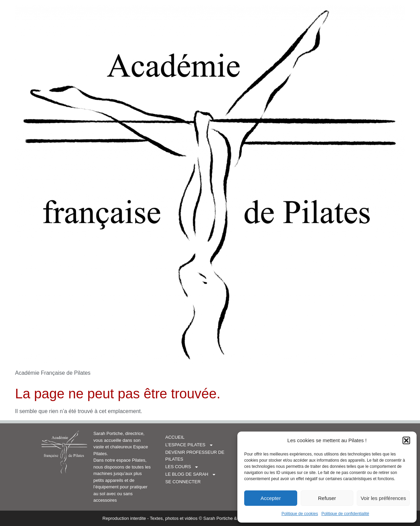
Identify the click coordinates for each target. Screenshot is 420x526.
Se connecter (183, 482)
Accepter (271, 498)
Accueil (175, 437)
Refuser (327, 498)
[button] (406, 440)
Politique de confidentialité (345, 514)
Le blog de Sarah (191, 474)
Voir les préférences (383, 498)
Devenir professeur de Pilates (203, 456)
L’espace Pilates (189, 445)
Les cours (182, 467)
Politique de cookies (300, 514)
